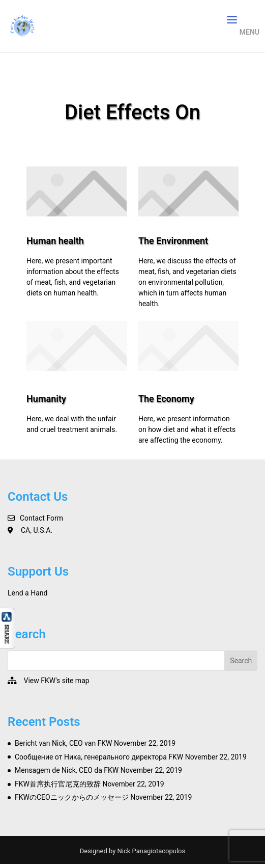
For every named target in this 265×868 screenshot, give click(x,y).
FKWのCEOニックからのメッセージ (72, 797)
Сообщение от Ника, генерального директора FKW (99, 757)
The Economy (166, 399)
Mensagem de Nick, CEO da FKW (67, 770)
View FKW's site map (56, 681)
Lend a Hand (27, 593)
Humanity (46, 399)
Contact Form (41, 518)
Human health (55, 241)
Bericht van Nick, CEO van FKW (64, 743)
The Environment (173, 241)
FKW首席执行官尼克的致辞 (58, 784)
